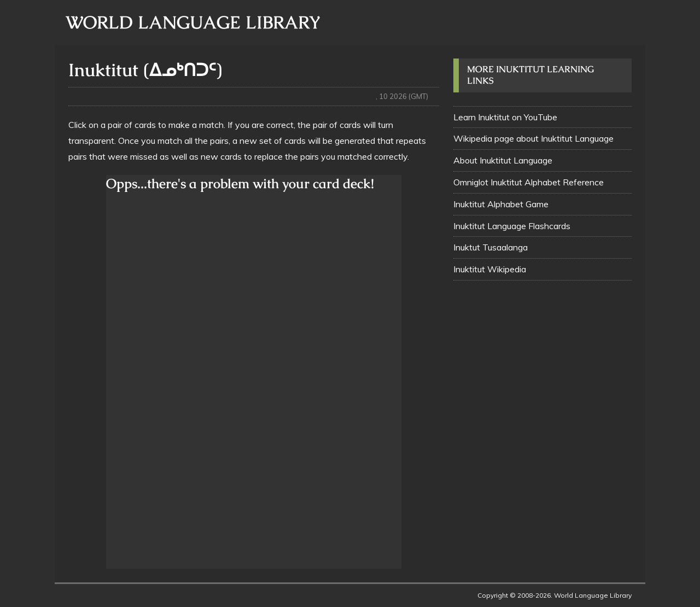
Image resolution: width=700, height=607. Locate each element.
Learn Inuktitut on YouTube (505, 117)
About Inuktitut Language (503, 160)
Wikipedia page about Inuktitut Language (533, 138)
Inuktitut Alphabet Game (501, 204)
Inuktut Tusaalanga (491, 247)
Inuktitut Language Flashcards (512, 226)
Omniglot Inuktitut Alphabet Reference (529, 182)
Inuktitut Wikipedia (490, 269)
